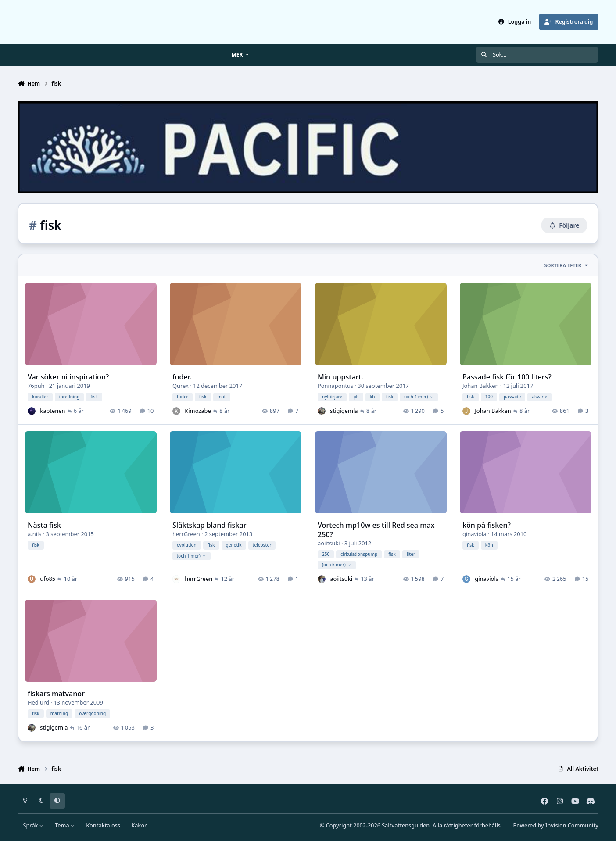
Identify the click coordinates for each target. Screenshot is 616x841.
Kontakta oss (103, 825)
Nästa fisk (44, 525)
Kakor (139, 825)
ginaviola (475, 534)
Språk (34, 825)
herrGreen (186, 534)
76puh (36, 386)
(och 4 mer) (419, 397)
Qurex (181, 386)
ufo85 (48, 579)
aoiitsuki (329, 543)
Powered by (556, 825)
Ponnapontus (335, 386)
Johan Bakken (480, 386)
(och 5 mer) (337, 565)
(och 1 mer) (192, 556)
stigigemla (344, 411)
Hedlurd (38, 702)
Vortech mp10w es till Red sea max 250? (376, 530)
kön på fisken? (487, 525)
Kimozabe (198, 411)
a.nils (34, 534)
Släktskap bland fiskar (209, 525)
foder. (182, 377)
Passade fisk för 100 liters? (507, 377)
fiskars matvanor (56, 694)
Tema (65, 825)
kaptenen (52, 411)
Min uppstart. (340, 377)
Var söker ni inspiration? (68, 377)
